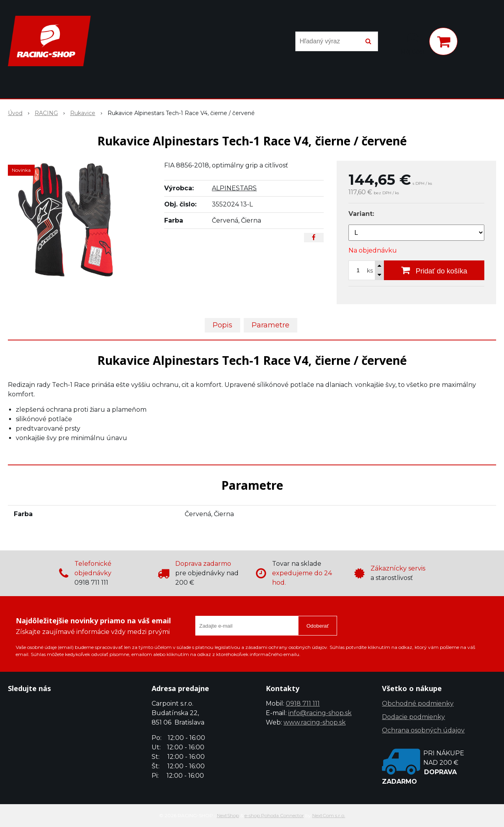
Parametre (271, 325)
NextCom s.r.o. (329, 815)
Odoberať (318, 626)
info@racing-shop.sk (320, 713)
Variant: (361, 214)
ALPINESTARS (234, 188)
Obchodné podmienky (418, 703)
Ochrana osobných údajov (423, 730)
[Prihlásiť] (413, 43)
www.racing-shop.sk (315, 722)
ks (370, 271)
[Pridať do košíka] (434, 270)
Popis (222, 325)
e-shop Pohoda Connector (274, 815)
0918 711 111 (303, 703)
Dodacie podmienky (413, 717)
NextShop (228, 815)
